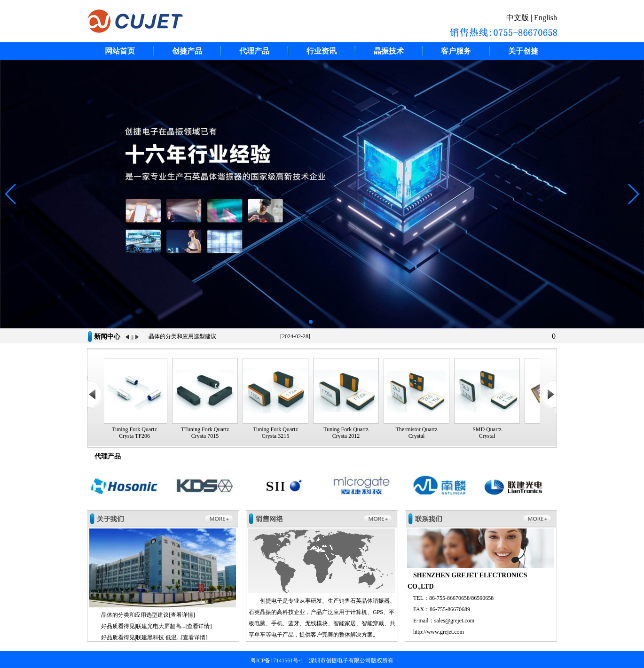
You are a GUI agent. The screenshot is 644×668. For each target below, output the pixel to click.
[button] (311, 322)
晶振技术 (389, 51)
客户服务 (456, 51)
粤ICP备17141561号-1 (277, 660)
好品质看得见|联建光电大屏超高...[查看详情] (156, 626)
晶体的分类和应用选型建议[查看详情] (148, 615)
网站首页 (120, 51)
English (546, 18)
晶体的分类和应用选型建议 (182, 336)
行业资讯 (322, 51)
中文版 (518, 18)
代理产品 (254, 51)
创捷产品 (187, 51)
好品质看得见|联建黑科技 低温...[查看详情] (154, 637)
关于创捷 (523, 51)
